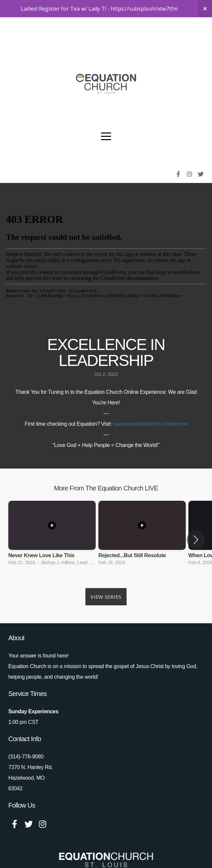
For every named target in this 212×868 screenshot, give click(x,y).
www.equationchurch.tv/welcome (150, 407)
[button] (196, 522)
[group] (52, 518)
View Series (106, 579)
